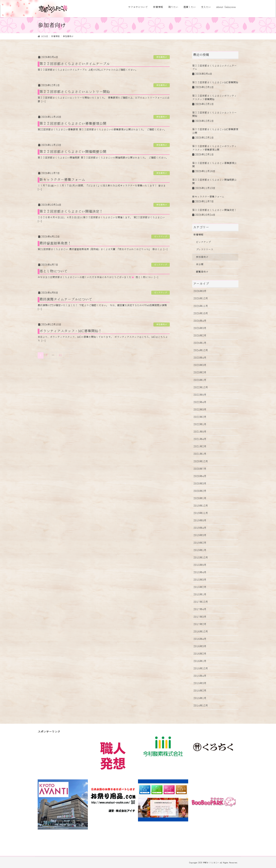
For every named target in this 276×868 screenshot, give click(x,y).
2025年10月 (201, 314)
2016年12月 (201, 632)
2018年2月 (200, 587)
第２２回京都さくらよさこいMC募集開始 (215, 83)
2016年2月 (200, 654)
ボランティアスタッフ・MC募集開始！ (71, 331)
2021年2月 (200, 447)
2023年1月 (200, 380)
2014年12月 (201, 706)
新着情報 (198, 235)
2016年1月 (200, 661)
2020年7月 (200, 469)
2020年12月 (201, 462)
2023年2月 (200, 373)
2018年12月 (201, 558)
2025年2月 (200, 336)
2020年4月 (200, 476)
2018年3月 (200, 580)
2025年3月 (200, 328)
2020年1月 (200, 499)
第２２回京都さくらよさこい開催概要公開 (73, 152)
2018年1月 (200, 595)
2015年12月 (201, 669)
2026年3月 (200, 291)
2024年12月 (201, 351)
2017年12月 (201, 602)
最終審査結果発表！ (55, 243)
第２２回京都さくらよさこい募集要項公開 (73, 124)
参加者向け (162, 57)
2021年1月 (200, 454)
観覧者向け (202, 272)
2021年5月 (200, 432)
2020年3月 (200, 484)
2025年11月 (201, 306)
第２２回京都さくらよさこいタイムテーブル (75, 64)
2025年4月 (200, 321)
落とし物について (54, 271)
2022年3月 (200, 410)
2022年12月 (201, 388)
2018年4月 (200, 573)
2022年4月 (200, 402)
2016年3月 (200, 647)
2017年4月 (200, 609)
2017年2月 (200, 624)
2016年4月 (200, 639)
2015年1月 (200, 698)
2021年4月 (200, 439)
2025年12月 (201, 299)
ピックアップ (161, 237)
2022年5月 (200, 395)
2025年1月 (200, 343)
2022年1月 (200, 425)
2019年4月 (200, 528)
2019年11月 (201, 513)
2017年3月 (200, 617)
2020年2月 (200, 491)
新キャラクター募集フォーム (62, 180)
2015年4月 (200, 676)
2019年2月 (200, 543)
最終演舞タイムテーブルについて (66, 300)
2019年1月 (200, 550)
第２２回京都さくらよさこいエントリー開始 (75, 92)
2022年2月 (200, 417)
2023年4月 (200, 358)
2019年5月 (200, 521)
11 (60, 355)
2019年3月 (200, 535)
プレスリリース (205, 250)
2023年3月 (200, 365)
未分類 (200, 265)
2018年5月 (200, 565)
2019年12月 (201, 506)
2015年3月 (200, 683)
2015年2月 (200, 691)
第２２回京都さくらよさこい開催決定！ (71, 212)
